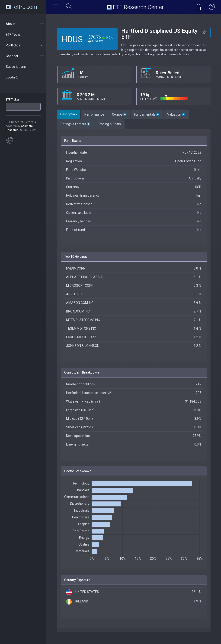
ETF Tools (25, 35)
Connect (25, 56)
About (25, 24)
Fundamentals (147, 114)
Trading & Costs (109, 124)
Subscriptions (25, 67)
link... (198, 170)
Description (69, 114)
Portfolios (25, 45)
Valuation (176, 114)
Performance (94, 114)
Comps (119, 114)
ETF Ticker (12, 100)
